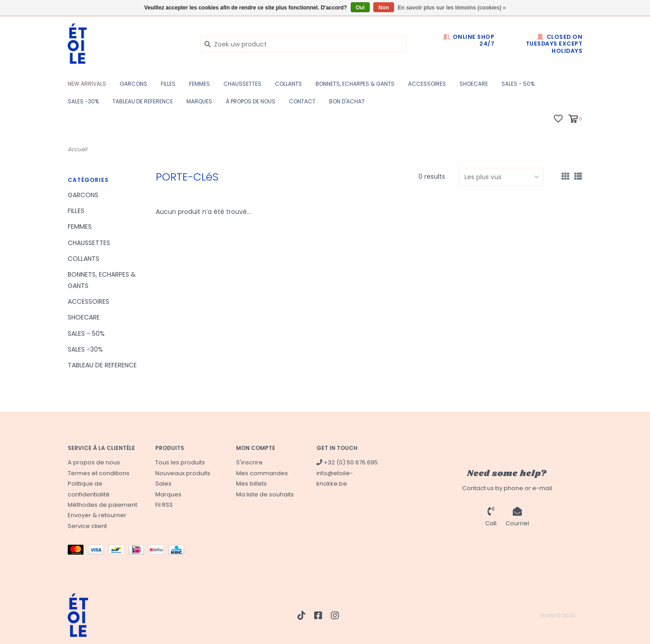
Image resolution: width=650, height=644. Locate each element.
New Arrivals (87, 84)
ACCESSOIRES (427, 84)
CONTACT (302, 101)
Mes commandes (262, 473)
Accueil (77, 149)
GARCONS (133, 84)
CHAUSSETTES (242, 84)
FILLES (168, 84)
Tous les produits (180, 462)
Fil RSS (164, 505)
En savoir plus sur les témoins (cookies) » (452, 8)
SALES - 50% (518, 84)
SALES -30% (83, 101)
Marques (199, 101)
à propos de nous (251, 101)
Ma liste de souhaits (265, 494)
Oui (360, 8)
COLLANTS (288, 84)
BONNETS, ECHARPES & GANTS (355, 84)
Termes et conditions (99, 473)
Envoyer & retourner (97, 515)
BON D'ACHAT (347, 101)
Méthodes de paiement (102, 505)
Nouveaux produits (183, 473)
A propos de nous (94, 462)
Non (383, 8)
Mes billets (251, 484)
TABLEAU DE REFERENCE (143, 101)
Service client (87, 526)
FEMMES (200, 84)
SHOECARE (474, 84)
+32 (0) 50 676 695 (347, 462)
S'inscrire (249, 462)
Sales (163, 484)
